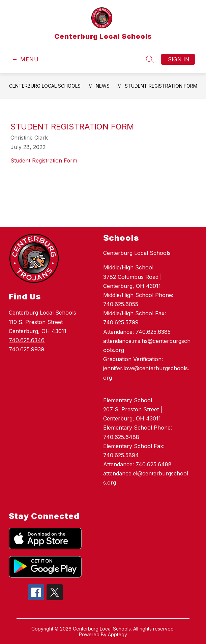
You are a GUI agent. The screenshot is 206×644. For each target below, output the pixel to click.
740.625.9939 (26, 349)
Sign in (179, 59)
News (103, 86)
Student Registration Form (161, 86)
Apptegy (117, 634)
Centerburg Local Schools (45, 86)
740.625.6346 (27, 340)
